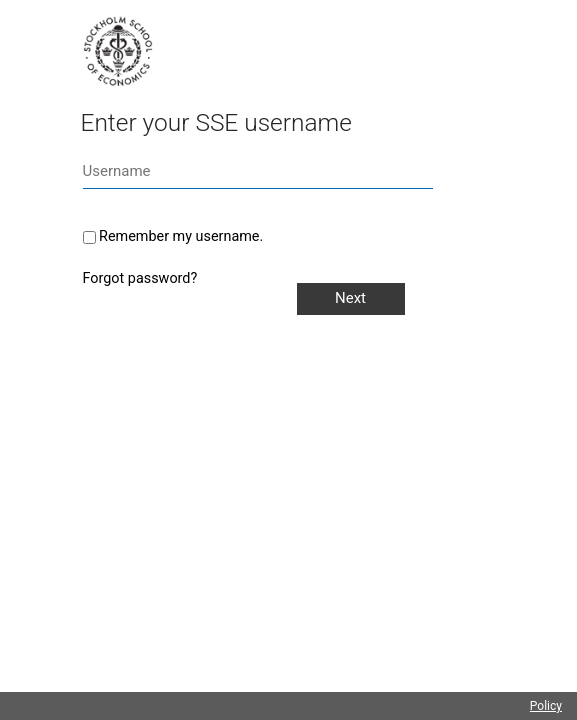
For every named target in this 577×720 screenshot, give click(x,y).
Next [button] (350, 298)
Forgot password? (140, 278)
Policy (546, 706)
